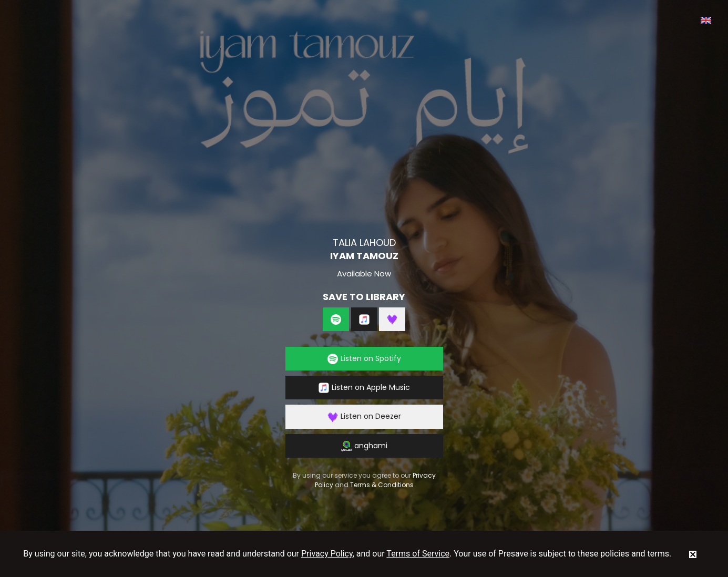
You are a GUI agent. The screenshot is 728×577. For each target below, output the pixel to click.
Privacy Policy (327, 554)
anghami (364, 446)
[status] (693, 554)
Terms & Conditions (382, 485)
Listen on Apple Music (364, 388)
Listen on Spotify (364, 359)
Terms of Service (418, 554)
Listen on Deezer (364, 416)
